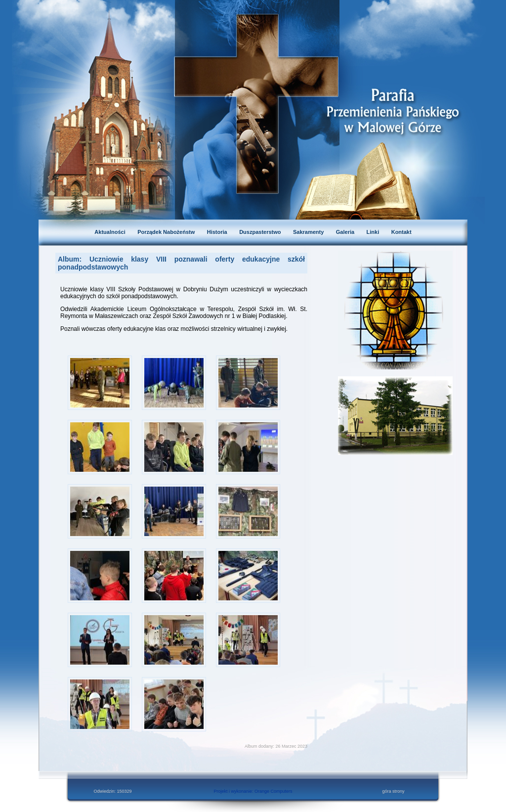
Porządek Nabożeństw (166, 232)
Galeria (345, 232)
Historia (217, 232)
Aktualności (110, 232)
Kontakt (401, 232)
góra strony (393, 791)
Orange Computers (274, 791)
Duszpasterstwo (260, 232)
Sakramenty (308, 232)
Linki (373, 232)
